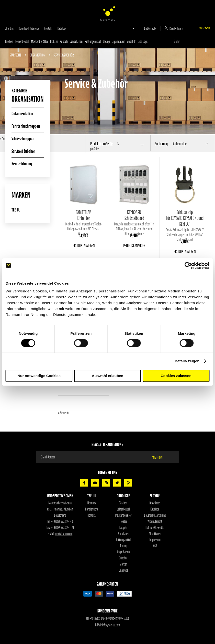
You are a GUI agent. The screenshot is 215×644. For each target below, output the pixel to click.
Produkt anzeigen (84, 246)
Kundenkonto (176, 29)
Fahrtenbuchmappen (26, 126)
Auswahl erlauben (107, 376)
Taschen (9, 42)
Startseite (16, 55)
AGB (155, 546)
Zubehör (131, 42)
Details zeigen (187, 361)
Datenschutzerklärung (155, 515)
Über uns (9, 28)
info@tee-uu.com (64, 534)
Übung (106, 42)
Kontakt (48, 28)
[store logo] (108, 13)
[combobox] (192, 42)
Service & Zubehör (23, 151)
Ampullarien (77, 42)
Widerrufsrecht (155, 522)
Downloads (155, 503)
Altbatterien (155, 534)
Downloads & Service (29, 28)
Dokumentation (22, 114)
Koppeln (64, 42)
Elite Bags (143, 42)
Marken (123, 564)
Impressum (155, 540)
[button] (129, 28)
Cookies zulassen (176, 376)
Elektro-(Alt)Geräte (155, 528)
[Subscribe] (160, 457)
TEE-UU (16, 210)
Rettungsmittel (93, 42)
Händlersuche (150, 28)
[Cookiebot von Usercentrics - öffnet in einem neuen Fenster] (188, 266)
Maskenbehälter (40, 42)
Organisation (118, 42)
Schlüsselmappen (23, 139)
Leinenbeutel (22, 42)
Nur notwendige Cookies (39, 376)
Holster (54, 42)
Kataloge (62, 28)
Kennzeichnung (22, 164)
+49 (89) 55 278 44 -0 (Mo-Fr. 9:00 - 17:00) (109, 618)
